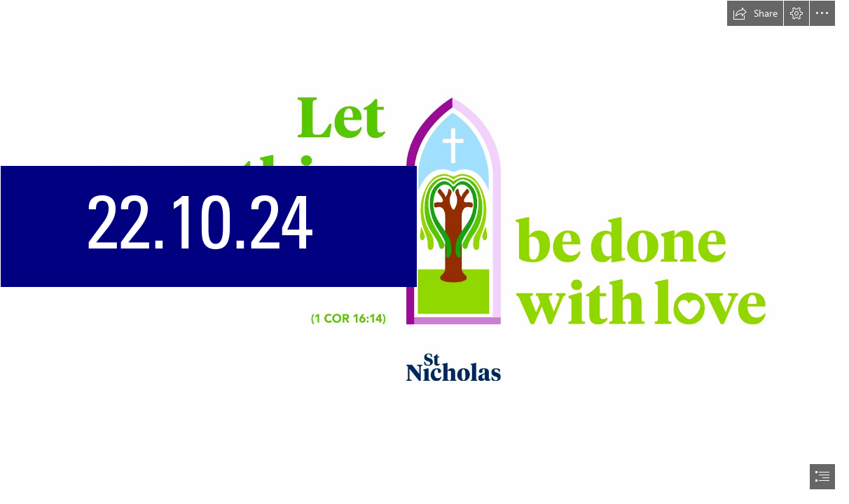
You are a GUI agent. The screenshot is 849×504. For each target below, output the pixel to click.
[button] (755, 13)
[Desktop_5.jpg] (424, 239)
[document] (424, 252)
